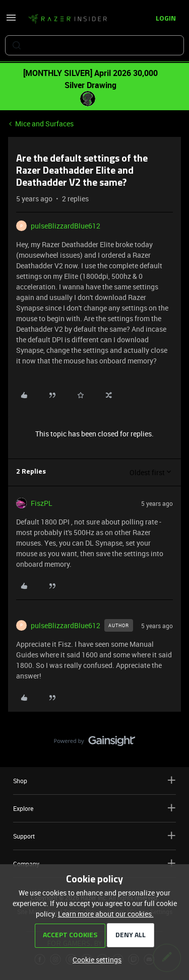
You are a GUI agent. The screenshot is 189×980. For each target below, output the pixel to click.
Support (94, 836)
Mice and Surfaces (44, 124)
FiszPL (42, 503)
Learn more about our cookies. (106, 914)
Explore (94, 808)
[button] (11, 21)
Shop (94, 780)
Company (94, 863)
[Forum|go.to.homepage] (68, 19)
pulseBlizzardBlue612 (66, 226)
